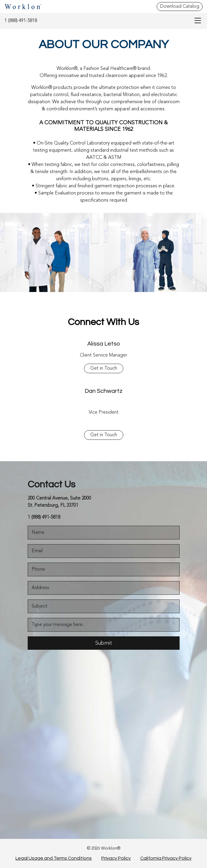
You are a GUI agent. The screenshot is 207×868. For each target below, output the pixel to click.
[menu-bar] (196, 21)
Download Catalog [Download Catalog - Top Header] (180, 7)
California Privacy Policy (166, 858)
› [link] (201, 252)
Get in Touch (104, 368)
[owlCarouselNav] (6, 252)
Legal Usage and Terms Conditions (54, 858)
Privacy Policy (116, 858)
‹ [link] (6, 252)
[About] (52, 252)
